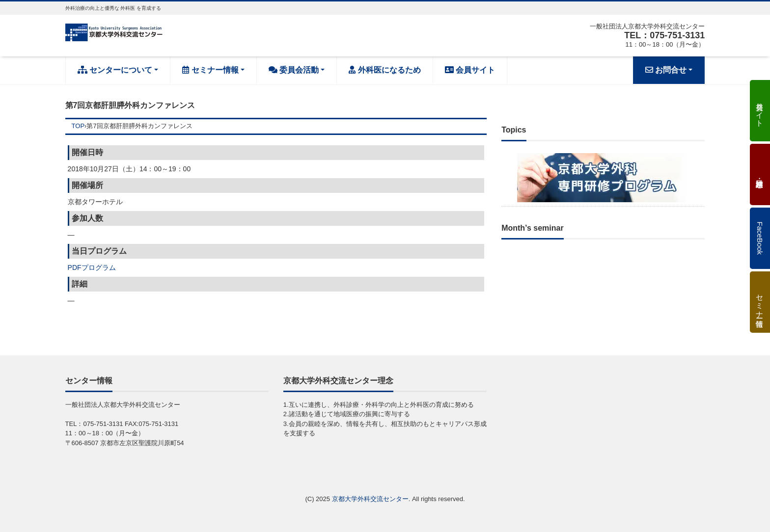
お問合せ (666, 70)
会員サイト (470, 70)
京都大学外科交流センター (370, 499)
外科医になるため (385, 70)
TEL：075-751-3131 (664, 35)
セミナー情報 (210, 70)
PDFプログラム (92, 267)
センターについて (115, 70)
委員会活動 (294, 70)
